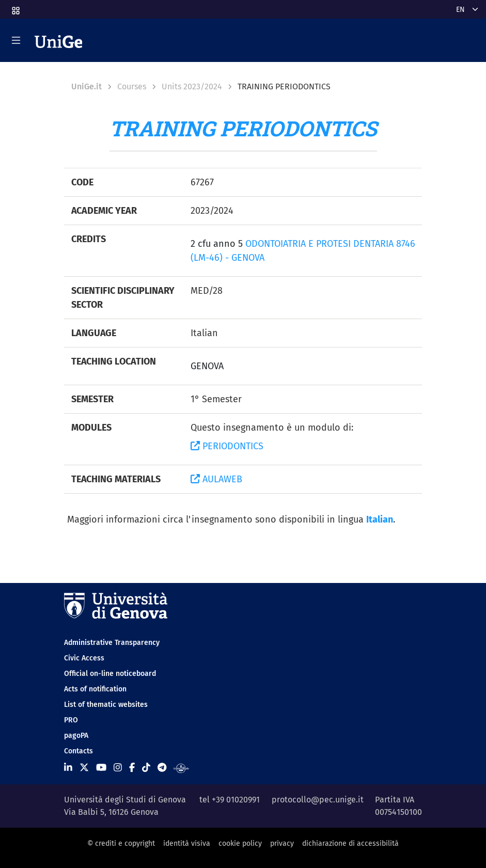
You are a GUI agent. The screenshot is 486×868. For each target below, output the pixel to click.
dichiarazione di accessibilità (350, 843)
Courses (132, 86)
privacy (282, 843)
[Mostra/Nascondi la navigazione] (16, 40)
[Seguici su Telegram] (162, 768)
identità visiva (187, 843)
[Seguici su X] (84, 768)
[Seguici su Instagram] (118, 768)
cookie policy (240, 843)
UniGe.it (87, 86)
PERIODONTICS (227, 446)
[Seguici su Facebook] (132, 768)
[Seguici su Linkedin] (68, 768)
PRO (71, 720)
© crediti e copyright (121, 843)
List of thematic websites (106, 705)
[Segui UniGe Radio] (181, 768)
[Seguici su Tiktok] (146, 768)
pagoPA (76, 736)
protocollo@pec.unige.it (318, 800)
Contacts (79, 751)
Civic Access (84, 658)
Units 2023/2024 (192, 86)
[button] (15, 7)
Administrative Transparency (112, 643)
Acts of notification (95, 689)
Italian (380, 519)
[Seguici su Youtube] (101, 768)
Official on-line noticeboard (110, 674)
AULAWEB (216, 479)
